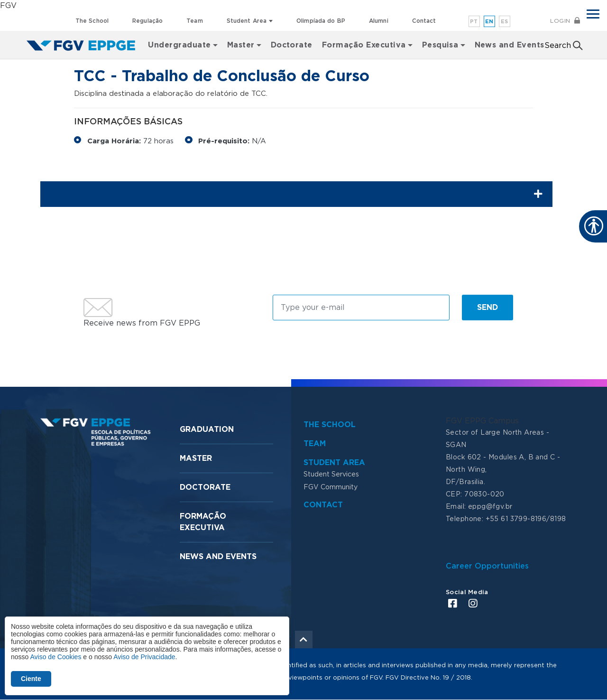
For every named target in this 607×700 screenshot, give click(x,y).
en (489, 22)
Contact (424, 21)
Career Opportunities (487, 566)
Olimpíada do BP (321, 21)
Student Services (331, 475)
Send (487, 308)
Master (196, 458)
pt (474, 22)
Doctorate (292, 45)
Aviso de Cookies (55, 657)
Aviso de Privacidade (144, 657)
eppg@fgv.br (490, 507)
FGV (8, 6)
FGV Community (331, 487)
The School (92, 21)
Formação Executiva (364, 45)
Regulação (147, 21)
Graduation (207, 429)
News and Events (510, 45)
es (505, 22)
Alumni (379, 21)
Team (194, 21)
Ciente (31, 679)
